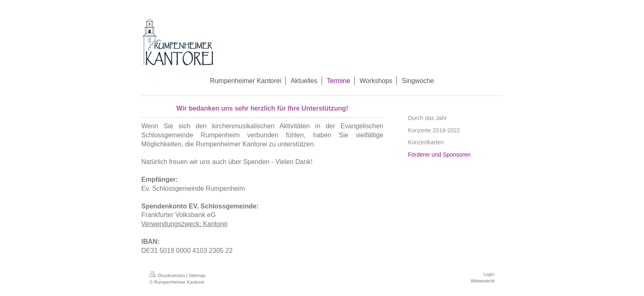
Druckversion (168, 275)
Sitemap (197, 275)
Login (489, 274)
